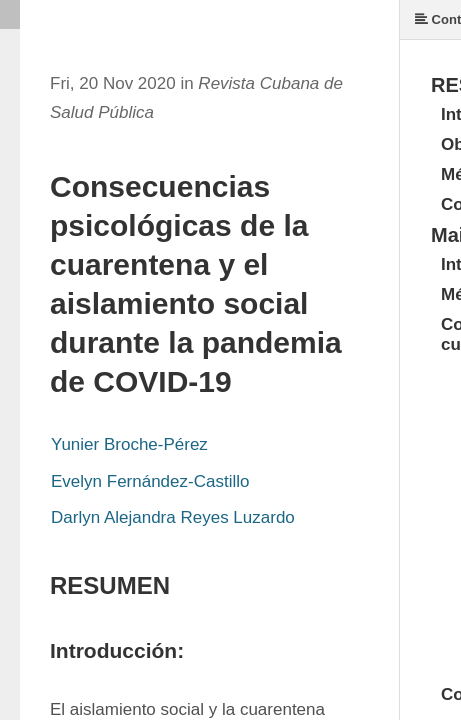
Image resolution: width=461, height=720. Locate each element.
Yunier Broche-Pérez (129, 444)
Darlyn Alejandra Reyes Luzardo (173, 517)
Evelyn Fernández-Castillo (150, 481)
